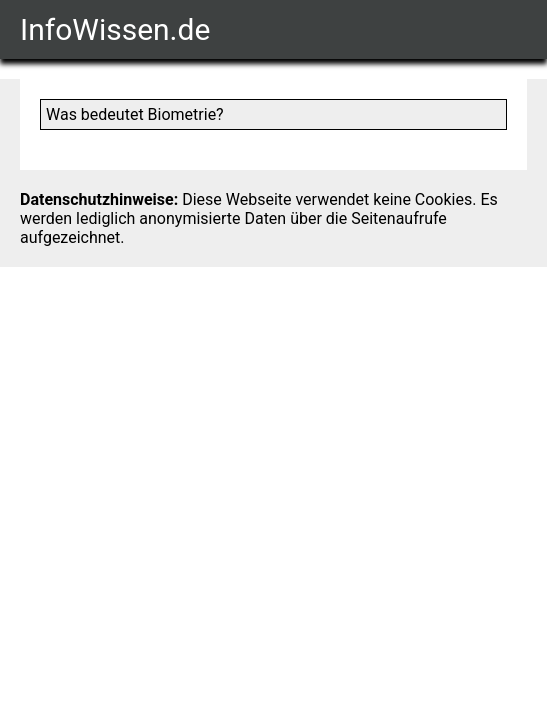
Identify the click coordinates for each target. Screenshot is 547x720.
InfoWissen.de (115, 29)
